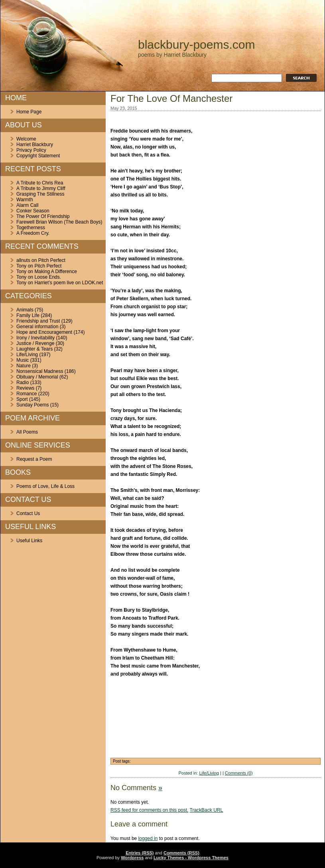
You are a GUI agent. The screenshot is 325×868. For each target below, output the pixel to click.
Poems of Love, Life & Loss (45, 486)
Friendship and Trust (38, 321)
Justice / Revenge (35, 343)
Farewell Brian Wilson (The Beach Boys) (59, 222)
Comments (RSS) (181, 853)
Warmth (25, 200)
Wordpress (132, 858)
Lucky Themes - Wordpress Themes (191, 858)
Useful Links (29, 541)
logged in (148, 838)
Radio (23, 382)
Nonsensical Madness (40, 371)
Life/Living (27, 355)
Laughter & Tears (34, 349)
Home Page (29, 112)
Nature (24, 366)
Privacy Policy (31, 150)
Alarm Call (27, 205)
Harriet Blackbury (35, 145)
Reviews (25, 388)
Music (23, 360)
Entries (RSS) (140, 853)
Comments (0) (239, 773)
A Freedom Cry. (33, 233)
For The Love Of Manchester (171, 98)
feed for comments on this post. (149, 810)
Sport (22, 399)
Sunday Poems (32, 405)
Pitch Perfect (52, 260)
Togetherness (31, 228)
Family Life (28, 315)
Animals (25, 310)
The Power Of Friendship (43, 216)
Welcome (26, 139)
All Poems (27, 432)
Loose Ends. (48, 277)
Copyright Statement (38, 156)
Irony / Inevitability (35, 338)
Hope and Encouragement (44, 332)
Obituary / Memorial (37, 377)
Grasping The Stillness (40, 194)
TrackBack (207, 810)
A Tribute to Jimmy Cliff (41, 188)
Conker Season (33, 211)
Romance (27, 394)
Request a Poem (34, 459)
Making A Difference (56, 271)
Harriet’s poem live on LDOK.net (69, 283)
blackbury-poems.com (196, 45)
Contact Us (28, 513)
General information (37, 327)
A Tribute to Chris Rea (40, 183)
